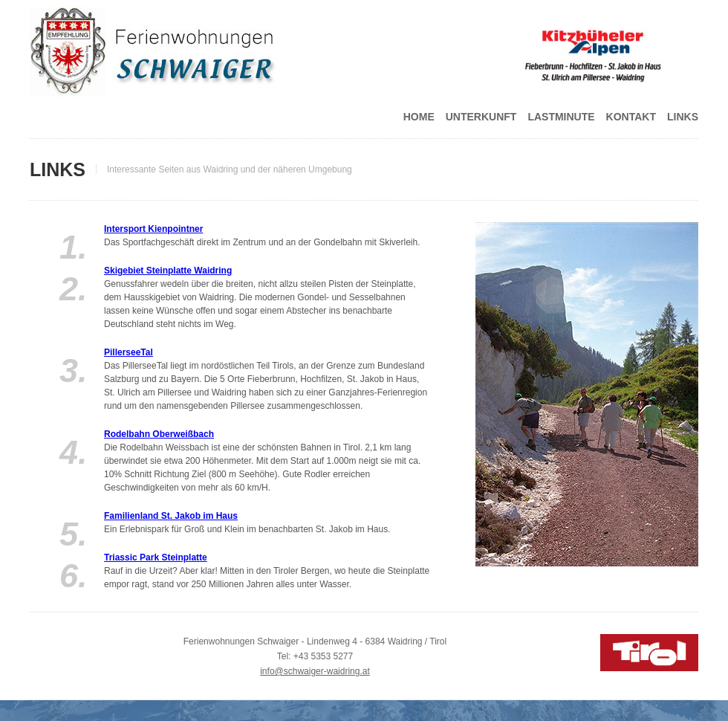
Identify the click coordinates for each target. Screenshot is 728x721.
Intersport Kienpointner (153, 229)
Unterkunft (481, 117)
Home (419, 117)
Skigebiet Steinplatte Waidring (168, 271)
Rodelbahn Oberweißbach (159, 434)
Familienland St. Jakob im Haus (171, 516)
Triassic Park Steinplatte (156, 557)
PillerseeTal (129, 352)
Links (683, 117)
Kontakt (631, 117)
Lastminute (561, 117)
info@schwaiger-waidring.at (315, 671)
